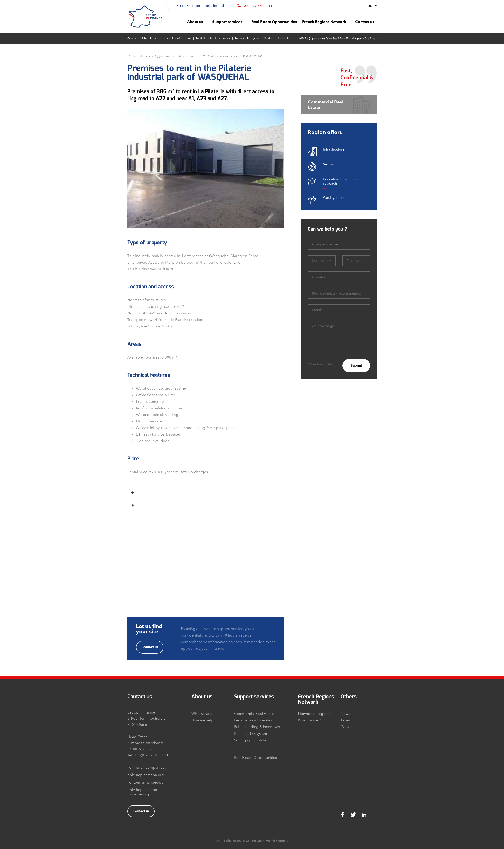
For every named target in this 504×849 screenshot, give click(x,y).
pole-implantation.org (146, 775)
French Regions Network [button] (326, 22)
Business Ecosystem (247, 38)
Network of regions (314, 714)
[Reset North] (133, 506)
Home (132, 56)
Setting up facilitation (278, 38)
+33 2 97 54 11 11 (257, 6)
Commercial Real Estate (142, 38)
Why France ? (309, 720)
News (345, 714)
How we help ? (204, 720)
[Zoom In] (133, 493)
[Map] (206, 542)
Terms (346, 720)
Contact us (150, 647)
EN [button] (373, 6)
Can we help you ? (327, 229)
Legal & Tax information (177, 38)
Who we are (202, 714)
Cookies (347, 727)
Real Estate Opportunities (157, 56)
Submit (356, 365)
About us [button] (197, 22)
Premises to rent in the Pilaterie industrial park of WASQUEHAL (220, 56)
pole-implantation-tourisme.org (143, 792)
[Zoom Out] (133, 499)
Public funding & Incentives (213, 38)
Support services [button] (229, 22)
